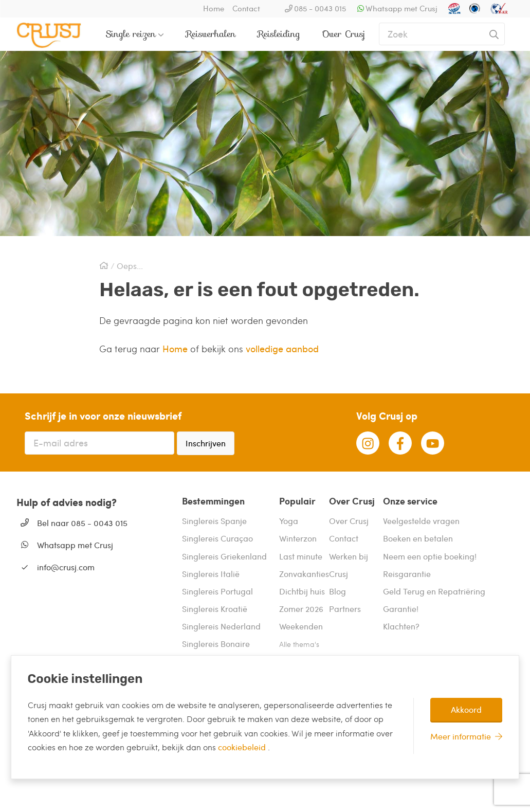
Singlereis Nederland (221, 626)
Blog (337, 591)
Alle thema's (299, 644)
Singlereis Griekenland (224, 556)
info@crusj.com (66, 567)
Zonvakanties (304, 574)
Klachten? (401, 626)
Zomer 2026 (301, 609)
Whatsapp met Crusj (401, 8)
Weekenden (301, 626)
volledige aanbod (282, 348)
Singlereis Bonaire (216, 644)
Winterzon (298, 538)
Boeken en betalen (418, 538)
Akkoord (466, 709)
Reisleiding (279, 34)
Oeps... (130, 266)
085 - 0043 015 (320, 8)
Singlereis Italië (211, 574)
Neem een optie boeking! (430, 556)
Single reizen (131, 34)
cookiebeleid (243, 747)
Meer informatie (461, 736)
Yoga (289, 521)
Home (214, 8)
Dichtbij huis (302, 591)
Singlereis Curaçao (217, 538)
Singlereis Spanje (214, 521)
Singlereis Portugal (217, 591)
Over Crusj (343, 34)
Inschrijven (206, 443)
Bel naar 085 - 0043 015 (82, 523)
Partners (345, 609)
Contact (246, 8)
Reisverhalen (211, 34)
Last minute (301, 556)
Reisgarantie (407, 574)
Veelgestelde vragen (421, 521)
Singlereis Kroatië (215, 609)
